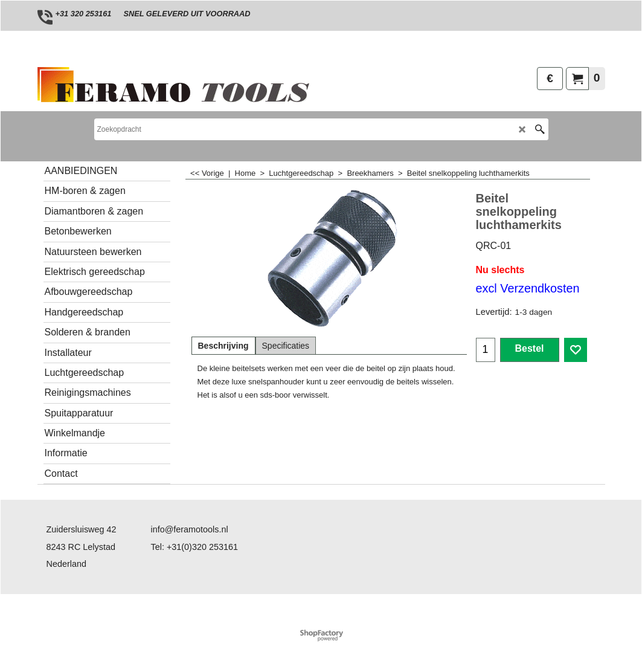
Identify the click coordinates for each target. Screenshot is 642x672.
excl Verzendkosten (528, 288)
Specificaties (286, 346)
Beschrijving (223, 346)
